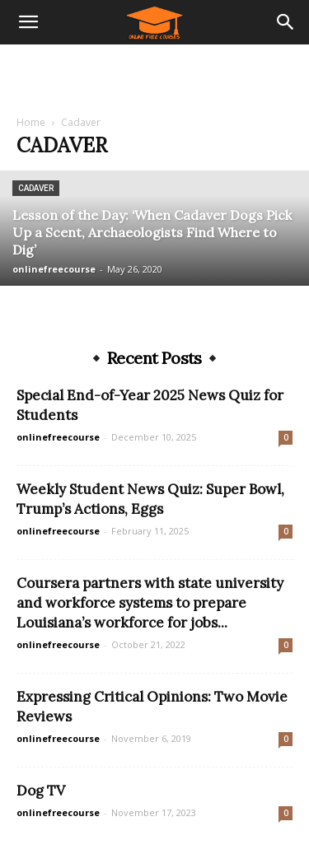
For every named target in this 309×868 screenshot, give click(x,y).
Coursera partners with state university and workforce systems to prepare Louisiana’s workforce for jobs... (150, 603)
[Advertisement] (155, 73)
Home (31, 122)
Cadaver (36, 188)
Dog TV (41, 791)
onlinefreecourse (54, 269)
